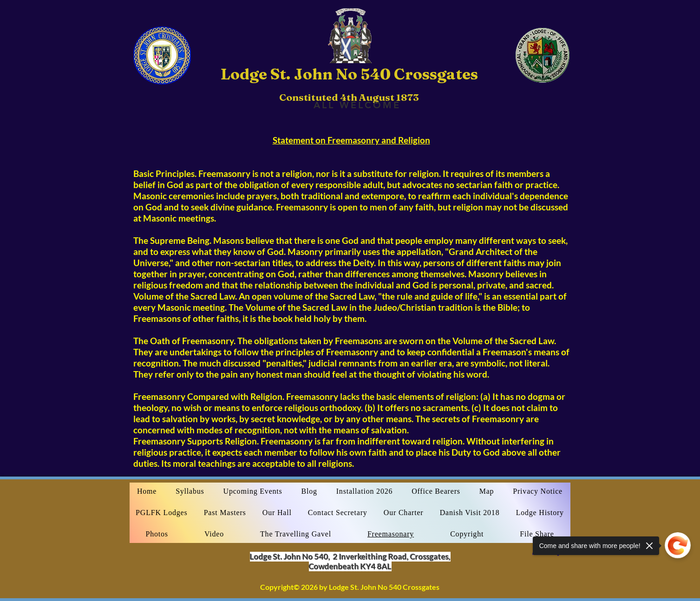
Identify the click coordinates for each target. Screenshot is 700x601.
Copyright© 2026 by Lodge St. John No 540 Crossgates (350, 587)
